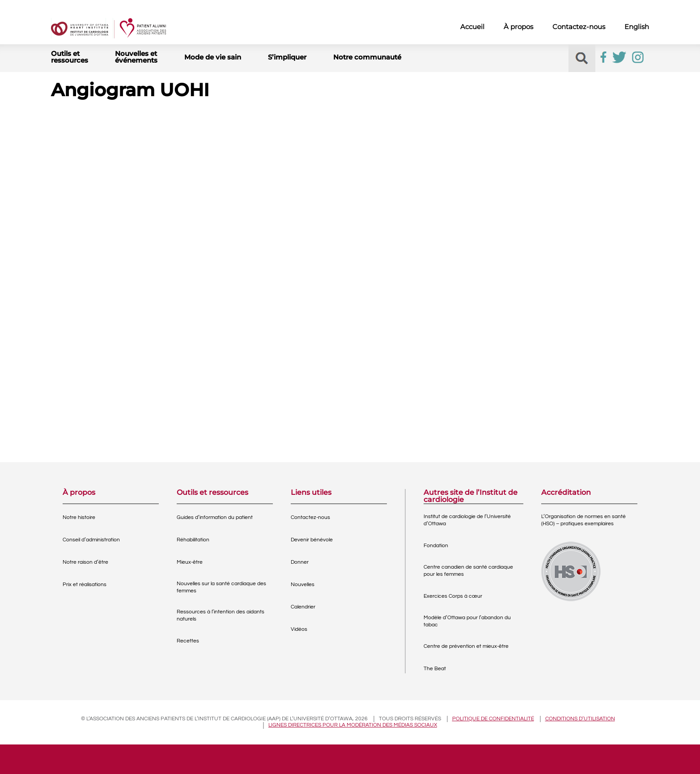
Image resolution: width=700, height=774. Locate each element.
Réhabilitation (193, 540)
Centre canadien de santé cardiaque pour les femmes (468, 571)
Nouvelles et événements (136, 57)
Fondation (436, 546)
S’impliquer (287, 57)
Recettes (188, 641)
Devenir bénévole (312, 540)
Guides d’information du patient (215, 517)
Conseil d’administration (91, 540)
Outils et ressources (70, 57)
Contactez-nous (579, 27)
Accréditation (566, 493)
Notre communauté (367, 57)
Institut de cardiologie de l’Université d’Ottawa (467, 520)
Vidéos (299, 629)
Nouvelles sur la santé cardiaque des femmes (221, 587)
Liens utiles (311, 493)
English (637, 27)
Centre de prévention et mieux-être (466, 646)
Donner (300, 562)
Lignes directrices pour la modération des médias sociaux (353, 725)
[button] (582, 58)
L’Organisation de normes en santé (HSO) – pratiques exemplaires (583, 520)
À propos (518, 27)
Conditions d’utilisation (580, 719)
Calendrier (303, 607)
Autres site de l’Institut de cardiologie (471, 496)
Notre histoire (79, 517)
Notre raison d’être (85, 562)
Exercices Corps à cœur (453, 596)
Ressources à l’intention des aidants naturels (221, 615)
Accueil (472, 27)
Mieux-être (190, 562)
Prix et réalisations (85, 585)
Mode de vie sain (213, 57)
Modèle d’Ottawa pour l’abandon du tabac (467, 621)
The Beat (435, 669)
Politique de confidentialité (493, 719)
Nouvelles (303, 585)
